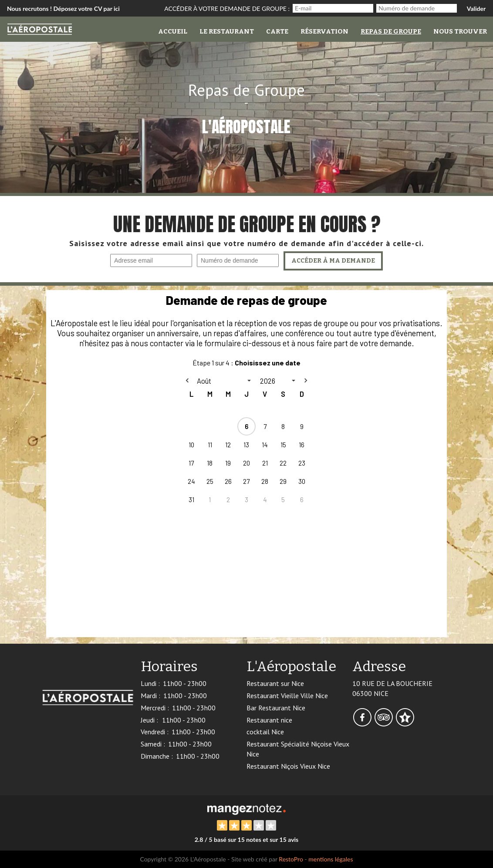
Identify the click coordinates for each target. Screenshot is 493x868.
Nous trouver (460, 31)
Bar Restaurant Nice (276, 708)
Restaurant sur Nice (275, 683)
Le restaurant (227, 31)
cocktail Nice (265, 732)
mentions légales (331, 859)
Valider (476, 8)
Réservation (324, 31)
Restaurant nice (269, 720)
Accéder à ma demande (333, 261)
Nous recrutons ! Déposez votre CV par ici (63, 8)
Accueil (173, 31)
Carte (277, 31)
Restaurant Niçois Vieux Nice (288, 766)
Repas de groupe (391, 31)
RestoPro (291, 859)
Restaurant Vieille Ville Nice (287, 696)
